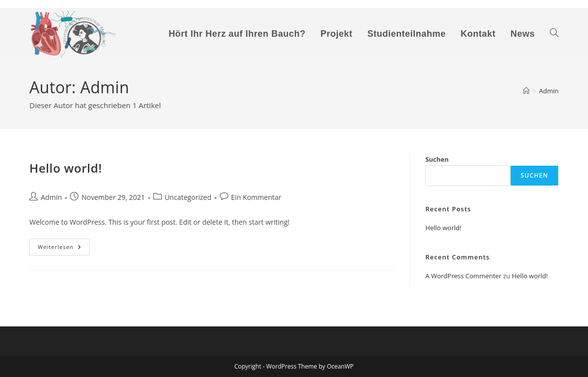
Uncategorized (188, 197)
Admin (549, 91)
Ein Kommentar (256, 197)
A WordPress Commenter (463, 276)
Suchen (437, 159)
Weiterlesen (64, 249)
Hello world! (65, 168)
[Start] (526, 91)
